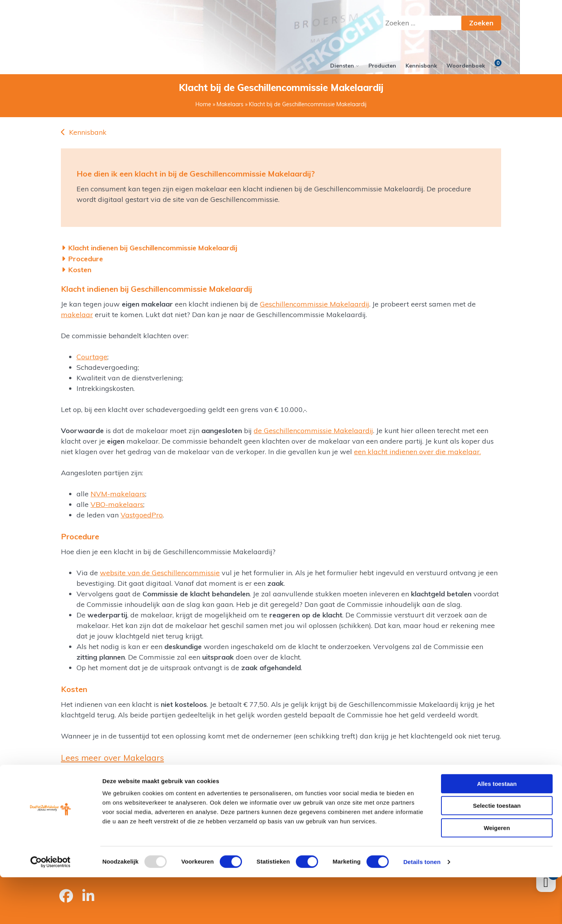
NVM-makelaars (118, 494)
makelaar (77, 315)
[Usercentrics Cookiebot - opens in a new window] (51, 909)
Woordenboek (466, 66)
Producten (382, 66)
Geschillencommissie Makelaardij (315, 304)
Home (203, 104)
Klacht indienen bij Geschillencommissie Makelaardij (153, 248)
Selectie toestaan (497, 853)
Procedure (86, 259)
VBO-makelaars (117, 504)
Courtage (92, 357)
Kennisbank (421, 66)
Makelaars (230, 104)
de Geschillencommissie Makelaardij (313, 431)
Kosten (80, 270)
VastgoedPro (142, 515)
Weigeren (497, 875)
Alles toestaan (497, 830)
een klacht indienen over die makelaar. (417, 452)
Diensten (342, 66)
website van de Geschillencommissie (160, 573)
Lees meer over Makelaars (112, 758)
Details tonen (422, 909)
